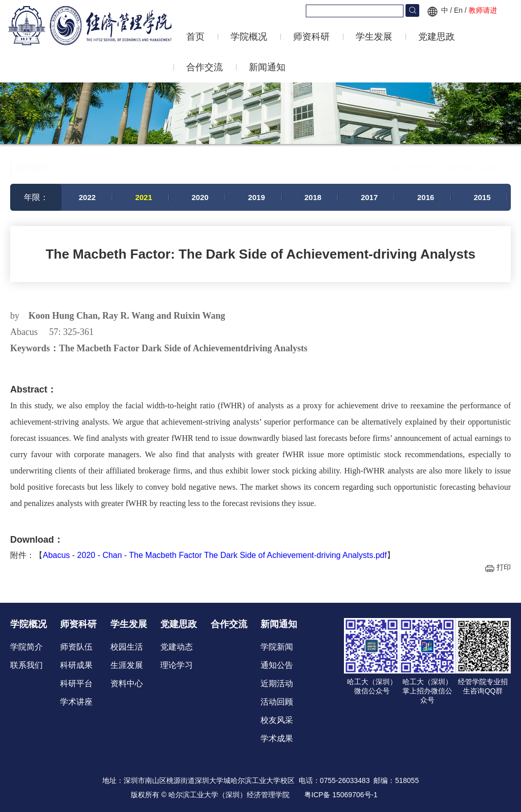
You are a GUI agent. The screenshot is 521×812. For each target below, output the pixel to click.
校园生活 (127, 647)
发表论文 (497, 162)
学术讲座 (76, 702)
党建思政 (437, 37)
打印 (504, 567)
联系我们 (26, 665)
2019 (256, 197)
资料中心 (127, 683)
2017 (369, 197)
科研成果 (461, 162)
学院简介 (26, 647)
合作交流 (205, 67)
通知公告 (277, 665)
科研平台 (76, 683)
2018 (313, 197)
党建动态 (177, 647)
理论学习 (177, 665)
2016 (426, 197)
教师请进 (483, 10)
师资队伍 (76, 647)
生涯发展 (127, 665)
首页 (195, 37)
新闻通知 (267, 67)
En (458, 10)
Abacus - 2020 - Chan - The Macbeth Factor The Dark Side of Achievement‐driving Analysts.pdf (215, 555)
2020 (200, 197)
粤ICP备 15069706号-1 (341, 795)
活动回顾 (277, 702)
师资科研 (311, 37)
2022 (87, 197)
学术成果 (277, 738)
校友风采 (277, 720)
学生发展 (374, 37)
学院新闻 (277, 647)
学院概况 (249, 37)
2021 (144, 197)
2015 (482, 197)
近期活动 (277, 683)
